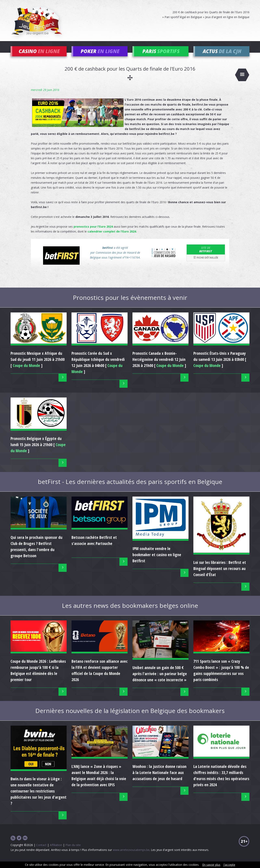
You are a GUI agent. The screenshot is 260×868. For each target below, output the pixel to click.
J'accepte (229, 865)
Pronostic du (98, 365)
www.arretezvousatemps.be (131, 856)
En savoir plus (211, 865)
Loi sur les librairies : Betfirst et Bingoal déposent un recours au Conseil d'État (220, 574)
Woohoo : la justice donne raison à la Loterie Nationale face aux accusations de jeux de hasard (159, 779)
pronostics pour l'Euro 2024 (93, 232)
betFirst (206, 255)
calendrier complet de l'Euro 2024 (112, 237)
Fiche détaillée (206, 264)
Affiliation (56, 851)
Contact (41, 851)
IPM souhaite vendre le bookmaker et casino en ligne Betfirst (157, 561)
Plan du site (73, 851)
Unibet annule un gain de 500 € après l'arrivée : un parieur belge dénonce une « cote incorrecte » (160, 680)
